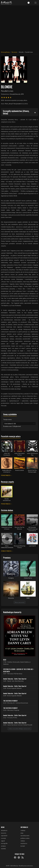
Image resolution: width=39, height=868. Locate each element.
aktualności (4, 830)
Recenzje (14, 52)
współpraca (24, 843)
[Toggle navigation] (36, 3)
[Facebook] (15, 857)
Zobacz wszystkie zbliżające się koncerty (19, 729)
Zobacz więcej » (6, 551)
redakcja (23, 830)
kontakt (23, 846)
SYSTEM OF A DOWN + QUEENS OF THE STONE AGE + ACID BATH (19, 670)
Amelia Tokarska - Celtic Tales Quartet (15, 679)
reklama (23, 841)
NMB (28, 598)
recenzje (3, 838)
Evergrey (11, 578)
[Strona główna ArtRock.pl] (7, 3)
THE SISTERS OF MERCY (10, 701)
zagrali (3, 841)
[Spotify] (19, 857)
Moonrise (11, 598)
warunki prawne (25, 836)
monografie (4, 843)
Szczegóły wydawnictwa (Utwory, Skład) (16, 112)
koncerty (4, 833)
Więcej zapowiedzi (20, 602)
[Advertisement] (19, 27)
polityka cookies (25, 838)
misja (22, 833)
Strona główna (5, 52)
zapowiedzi (4, 836)
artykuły (3, 846)
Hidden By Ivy (28, 578)
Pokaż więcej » (6, 475)
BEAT (5, 660)
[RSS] (23, 857)
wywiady (3, 849)
